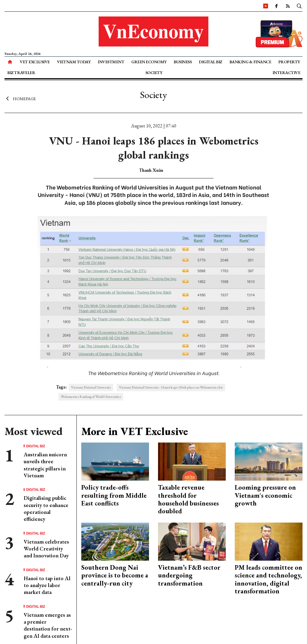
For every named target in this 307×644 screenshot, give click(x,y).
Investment (111, 62)
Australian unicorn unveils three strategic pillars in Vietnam (45, 465)
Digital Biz (210, 62)
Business (183, 62)
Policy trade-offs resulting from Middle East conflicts (114, 495)
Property (289, 62)
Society (154, 73)
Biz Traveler (21, 73)
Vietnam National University (91, 387)
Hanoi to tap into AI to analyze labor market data (47, 585)
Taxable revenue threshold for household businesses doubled (188, 499)
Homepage (20, 98)
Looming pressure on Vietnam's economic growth (265, 495)
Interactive (286, 73)
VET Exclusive (35, 62)
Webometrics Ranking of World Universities (91, 397)
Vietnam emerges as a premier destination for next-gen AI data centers (48, 625)
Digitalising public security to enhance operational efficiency (46, 508)
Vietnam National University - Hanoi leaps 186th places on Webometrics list (171, 387)
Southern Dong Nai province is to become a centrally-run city (115, 575)
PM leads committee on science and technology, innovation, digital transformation (268, 579)
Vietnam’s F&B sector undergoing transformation (189, 575)
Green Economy (149, 62)
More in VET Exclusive (135, 431)
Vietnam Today (74, 62)
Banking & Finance (250, 62)
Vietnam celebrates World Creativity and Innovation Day (46, 549)
